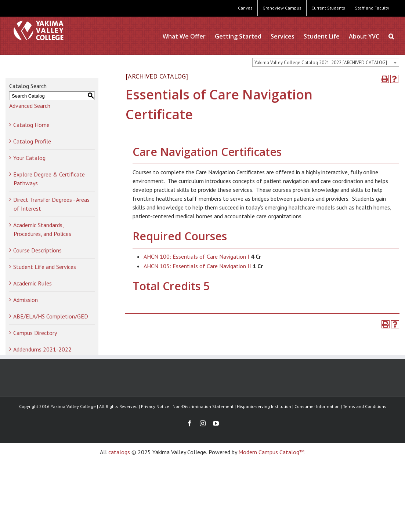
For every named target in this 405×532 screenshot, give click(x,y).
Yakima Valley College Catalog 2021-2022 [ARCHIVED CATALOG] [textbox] (321, 63)
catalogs (119, 452)
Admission (26, 300)
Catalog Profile (32, 141)
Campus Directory (35, 333)
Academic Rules (32, 283)
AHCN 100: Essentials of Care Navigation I (196, 256)
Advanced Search (30, 106)
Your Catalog (29, 158)
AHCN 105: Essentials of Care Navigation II (197, 266)
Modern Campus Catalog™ (271, 452)
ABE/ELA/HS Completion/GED (51, 316)
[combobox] (326, 62)
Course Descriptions (37, 250)
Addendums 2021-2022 (42, 349)
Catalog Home (31, 125)
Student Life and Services (45, 267)
